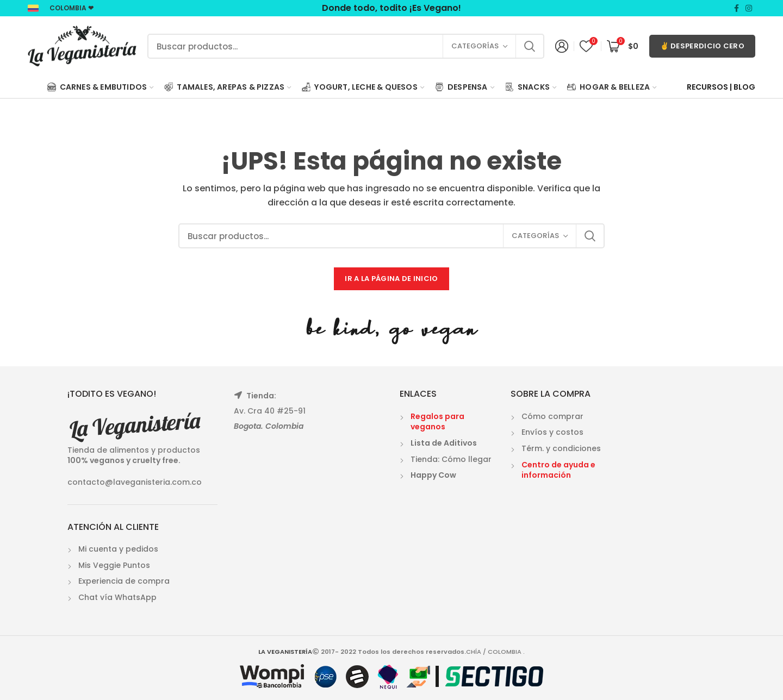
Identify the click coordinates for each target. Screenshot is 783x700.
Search (530, 46)
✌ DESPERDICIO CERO (702, 46)
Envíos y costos (552, 432)
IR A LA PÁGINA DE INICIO (391, 279)
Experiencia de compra (124, 581)
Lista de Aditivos (444, 443)
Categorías (475, 46)
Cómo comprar (552, 416)
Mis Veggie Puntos (114, 565)
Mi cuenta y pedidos (118, 549)
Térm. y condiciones (561, 448)
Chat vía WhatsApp (117, 597)
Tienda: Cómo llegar (451, 459)
